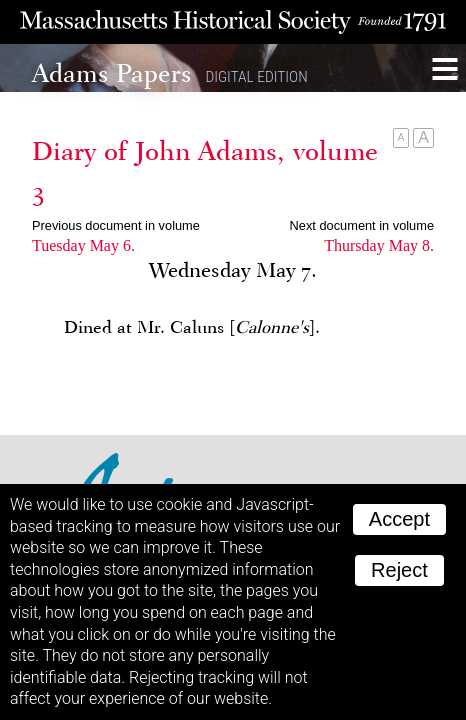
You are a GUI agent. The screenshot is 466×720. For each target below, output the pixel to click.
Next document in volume (362, 225)
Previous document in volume (116, 225)
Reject (399, 570)
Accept (399, 519)
